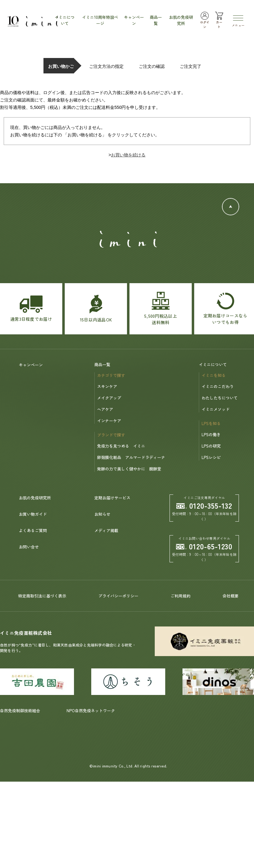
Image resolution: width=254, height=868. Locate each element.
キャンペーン (31, 365)
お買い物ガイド (33, 514)
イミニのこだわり (218, 386)
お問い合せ (29, 547)
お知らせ (102, 514)
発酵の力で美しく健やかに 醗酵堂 (129, 469)
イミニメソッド (216, 409)
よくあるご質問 (33, 530)
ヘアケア (105, 409)
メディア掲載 (106, 530)
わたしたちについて (220, 398)
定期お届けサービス (112, 498)
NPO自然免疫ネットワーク (91, 711)
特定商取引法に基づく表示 (42, 596)
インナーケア (109, 421)
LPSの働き (211, 434)
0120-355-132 (204, 505)
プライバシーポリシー (118, 596)
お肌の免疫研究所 (35, 498)
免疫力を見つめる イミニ (121, 446)
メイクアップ (109, 398)
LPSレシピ (211, 457)
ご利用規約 (180, 596)
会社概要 (231, 596)
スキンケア (107, 386)
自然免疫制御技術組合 (20, 711)
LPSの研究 (211, 446)
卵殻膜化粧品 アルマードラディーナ (131, 457)
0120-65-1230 (204, 546)
